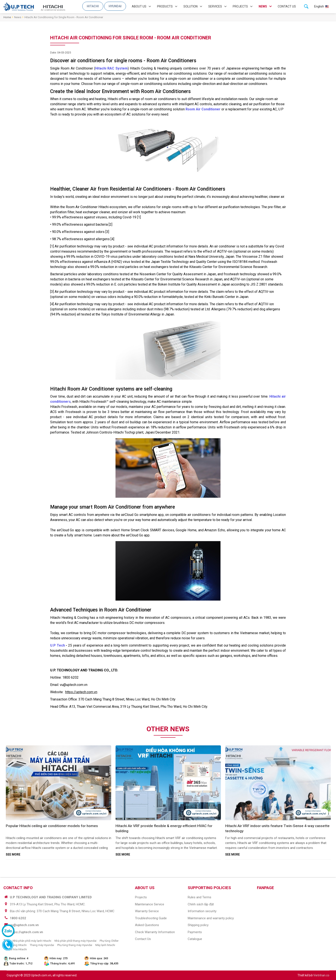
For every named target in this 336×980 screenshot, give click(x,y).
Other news (168, 729)
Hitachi (93, 6)
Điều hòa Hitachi (17, 949)
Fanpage (265, 888)
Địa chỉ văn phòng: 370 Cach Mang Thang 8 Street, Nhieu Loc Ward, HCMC (62, 911)
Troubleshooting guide (151, 918)
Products (165, 6)
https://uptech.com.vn (26, 932)
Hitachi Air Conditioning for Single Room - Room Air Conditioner (64, 17)
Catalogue (195, 939)
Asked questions (147, 925)
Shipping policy (198, 925)
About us (139, 6)
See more (13, 854)
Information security (202, 911)
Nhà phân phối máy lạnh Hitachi (32, 941)
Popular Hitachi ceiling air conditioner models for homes (52, 826)
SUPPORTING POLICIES (209, 888)
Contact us (287, 6)
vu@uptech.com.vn (24, 925)
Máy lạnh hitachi (105, 945)
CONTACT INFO (18, 888)
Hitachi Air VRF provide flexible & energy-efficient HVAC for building (164, 828)
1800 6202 (18, 918)
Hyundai (115, 6)
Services (215, 6)
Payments (195, 932)
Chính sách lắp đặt (201, 904)
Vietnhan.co (321, 975)
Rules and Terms (199, 897)
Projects (240, 6)
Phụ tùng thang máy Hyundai (75, 945)
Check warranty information (155, 932)
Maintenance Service (150, 904)
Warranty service (147, 911)
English (319, 6)
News (263, 6)
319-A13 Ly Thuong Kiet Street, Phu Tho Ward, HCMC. (48, 904)
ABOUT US (145, 888)
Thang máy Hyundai (42, 945)
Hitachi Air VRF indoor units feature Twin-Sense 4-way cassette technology (277, 828)
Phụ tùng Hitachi (17, 945)
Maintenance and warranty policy (211, 918)
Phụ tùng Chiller (109, 941)
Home (7, 17)
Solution (190, 6)
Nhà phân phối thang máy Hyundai (75, 941)
